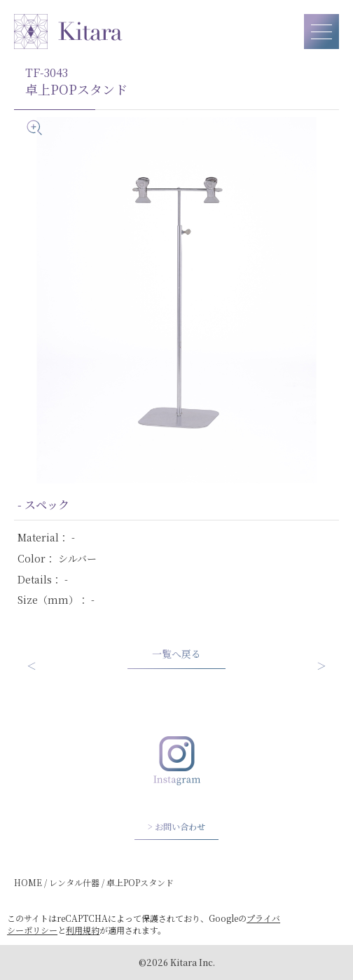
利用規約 (83, 930)
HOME (28, 882)
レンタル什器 (74, 882)
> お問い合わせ (176, 826)
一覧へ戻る (176, 654)
